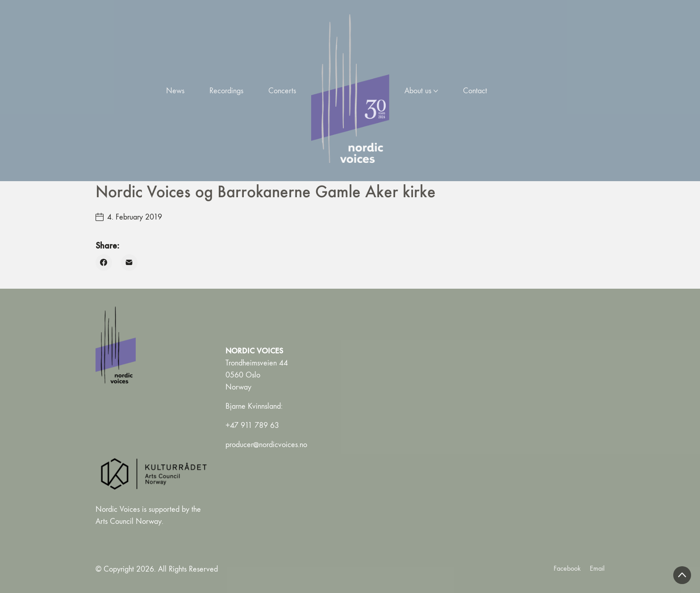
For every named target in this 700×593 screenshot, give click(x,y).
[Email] (129, 263)
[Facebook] (104, 263)
